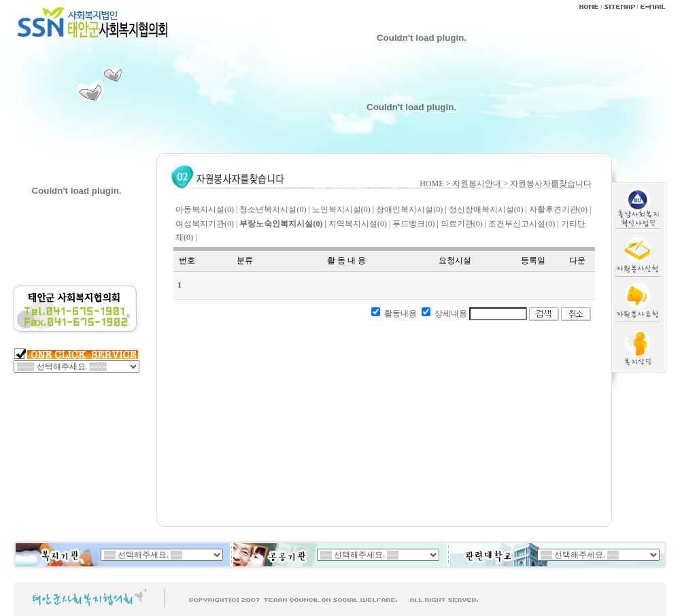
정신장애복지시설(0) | (488, 209)
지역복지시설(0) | (359, 224)
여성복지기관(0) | (206, 224)
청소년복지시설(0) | (274, 209)
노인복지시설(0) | (343, 209)
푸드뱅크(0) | (415, 224)
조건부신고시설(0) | (523, 224)
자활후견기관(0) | (560, 209)
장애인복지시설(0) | (411, 209)
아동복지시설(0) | (206, 209)
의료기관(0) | (463, 224)
